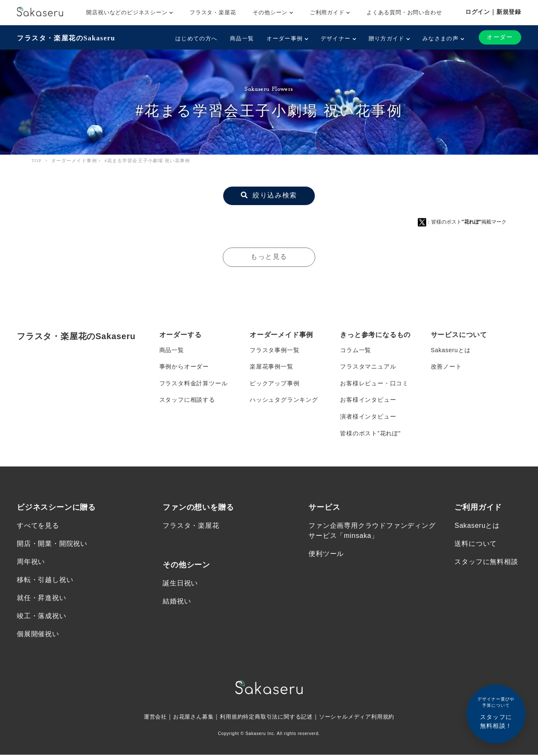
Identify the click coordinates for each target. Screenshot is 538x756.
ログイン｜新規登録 (493, 12)
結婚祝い (177, 602)
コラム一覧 (356, 350)
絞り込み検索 (269, 195)
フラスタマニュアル (368, 367)
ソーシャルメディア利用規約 (362, 718)
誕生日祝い (180, 584)
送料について (476, 545)
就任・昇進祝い (42, 599)
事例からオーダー (184, 367)
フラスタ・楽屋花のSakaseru (66, 38)
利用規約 (228, 718)
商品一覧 (242, 38)
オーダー (500, 37)
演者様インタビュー (368, 417)
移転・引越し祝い (45, 581)
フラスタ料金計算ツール (194, 384)
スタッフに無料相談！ (496, 713)
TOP (37, 161)
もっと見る (269, 257)
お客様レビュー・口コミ (374, 384)
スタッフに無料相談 (486, 563)
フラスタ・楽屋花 (213, 12)
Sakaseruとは (451, 350)
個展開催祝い (38, 636)
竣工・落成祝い (42, 617)
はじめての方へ (196, 38)
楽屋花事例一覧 (272, 367)
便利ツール (326, 555)
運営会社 (148, 718)
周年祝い (31, 563)
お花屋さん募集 (188, 718)
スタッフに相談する (187, 400)
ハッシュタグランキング (284, 400)
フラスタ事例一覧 (274, 350)
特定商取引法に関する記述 (278, 718)
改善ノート (446, 367)
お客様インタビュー (368, 400)
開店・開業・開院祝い (52, 545)
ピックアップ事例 (274, 384)
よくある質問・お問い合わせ (404, 12)
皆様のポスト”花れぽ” (370, 434)
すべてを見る (38, 526)
